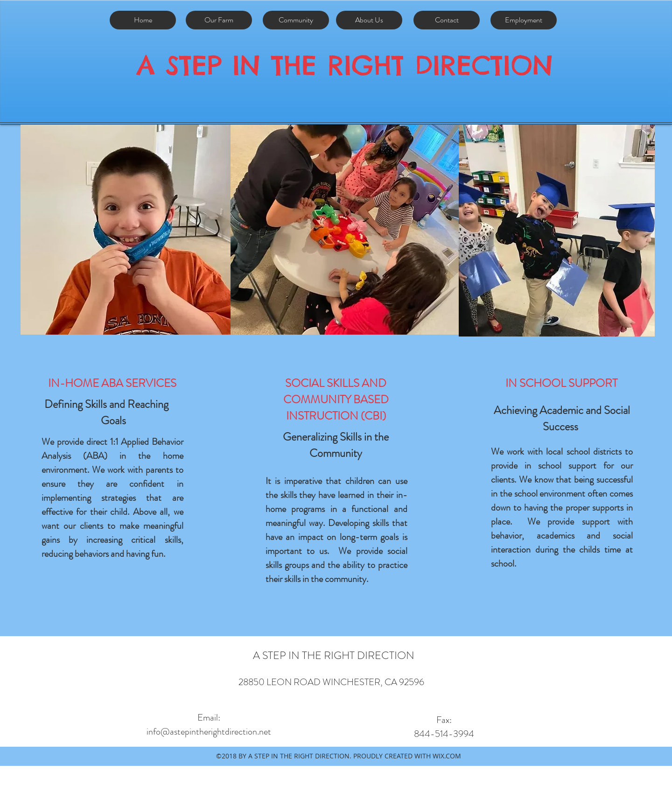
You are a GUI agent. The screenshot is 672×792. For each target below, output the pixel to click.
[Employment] (524, 20)
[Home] (143, 20)
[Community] (296, 20)
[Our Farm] (219, 20)
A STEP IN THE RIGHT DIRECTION (345, 65)
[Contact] (447, 20)
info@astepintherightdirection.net (209, 732)
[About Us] (369, 20)
